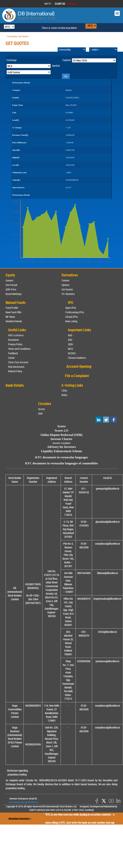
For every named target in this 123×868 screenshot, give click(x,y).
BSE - (71, 340)
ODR (40, 413)
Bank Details (15, 385)
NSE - (71, 335)
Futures (65, 280)
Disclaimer (13, 340)
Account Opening (79, 366)
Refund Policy (15, 371)
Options (66, 285)
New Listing (71, 321)
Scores (42, 409)
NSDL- (65, 395)
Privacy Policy (15, 344)
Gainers (9, 280)
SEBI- (71, 344)
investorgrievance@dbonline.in (23, 802)
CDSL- (65, 390)
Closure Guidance (77, 358)
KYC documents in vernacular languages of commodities (61, 463)
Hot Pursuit (11, 285)
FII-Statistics (68, 294)
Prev (8, 4)
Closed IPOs (72, 317)
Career (11, 358)
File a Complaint (77, 376)
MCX (90, 25)
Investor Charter (62, 439)
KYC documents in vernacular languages (62, 457)
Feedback (13, 353)
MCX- (71, 349)
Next (115, 4)
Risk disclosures (16, 367)
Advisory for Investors (62, 447)
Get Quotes (67, 289)
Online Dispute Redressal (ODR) (62, 435)
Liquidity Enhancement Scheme (62, 451)
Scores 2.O (62, 431)
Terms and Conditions (19, 349)
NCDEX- (72, 353)
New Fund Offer (14, 312)
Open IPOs (71, 308)
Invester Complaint (62, 443)
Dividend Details (14, 321)
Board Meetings (14, 294)
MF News (10, 317)
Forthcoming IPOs (75, 312)
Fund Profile (12, 308)
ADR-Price (11, 289)
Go (66, 76)
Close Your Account (18, 362)
